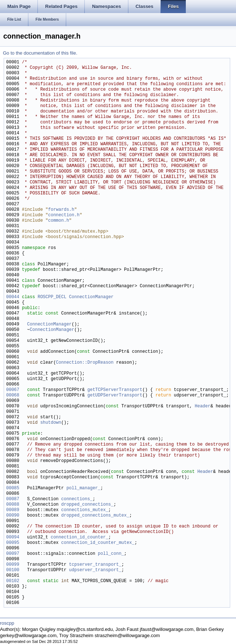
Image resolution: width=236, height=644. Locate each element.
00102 (13, 581)
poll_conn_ (111, 554)
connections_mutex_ (85, 510)
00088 (13, 505)
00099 (13, 565)
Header (202, 406)
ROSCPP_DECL (52, 297)
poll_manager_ (84, 488)
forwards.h (61, 210)
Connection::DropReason (85, 363)
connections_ (77, 499)
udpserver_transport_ (95, 570)
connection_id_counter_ (79, 538)
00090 (13, 516)
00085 (13, 488)
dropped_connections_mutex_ (95, 516)
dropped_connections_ (87, 505)
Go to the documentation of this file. (40, 53)
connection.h (64, 215)
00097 (13, 554)
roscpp (7, 623)
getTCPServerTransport (115, 390)
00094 (13, 538)
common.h (59, 221)
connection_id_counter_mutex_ (98, 543)
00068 (13, 396)
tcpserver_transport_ (95, 565)
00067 (13, 390)
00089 (13, 510)
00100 (13, 570)
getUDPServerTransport (115, 396)
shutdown (51, 423)
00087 (13, 499)
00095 (13, 543)
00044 (13, 297)
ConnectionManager (91, 297)
